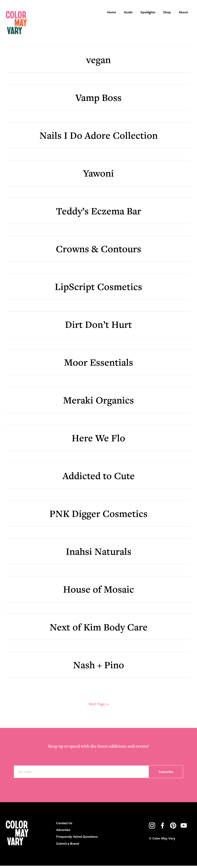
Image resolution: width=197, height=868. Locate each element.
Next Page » (98, 706)
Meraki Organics (98, 402)
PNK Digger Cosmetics (98, 516)
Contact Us (64, 825)
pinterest (173, 828)
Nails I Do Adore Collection (99, 137)
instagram (152, 828)
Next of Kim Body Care (99, 629)
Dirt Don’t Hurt (98, 327)
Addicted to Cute (99, 478)
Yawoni (98, 175)
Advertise (63, 832)
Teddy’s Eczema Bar (99, 213)
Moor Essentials (99, 364)
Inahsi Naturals (99, 554)
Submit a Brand (68, 846)
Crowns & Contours (98, 251)
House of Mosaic (99, 591)
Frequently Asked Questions (77, 839)
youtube (184, 828)
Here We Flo (98, 440)
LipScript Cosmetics (98, 289)
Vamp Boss (98, 100)
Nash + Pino (99, 667)
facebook (163, 828)
